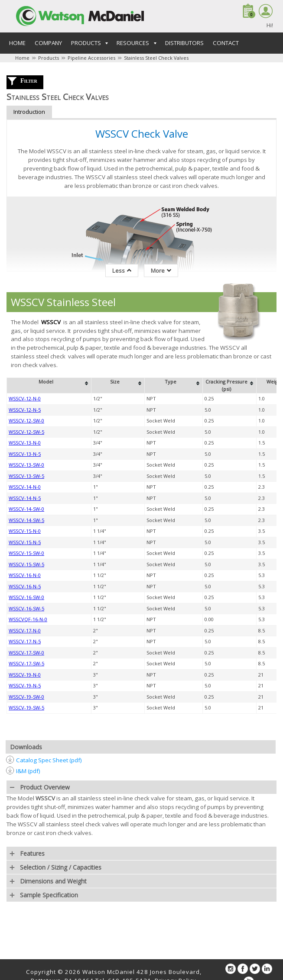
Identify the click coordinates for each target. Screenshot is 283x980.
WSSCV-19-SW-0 (26, 697)
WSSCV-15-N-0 (25, 531)
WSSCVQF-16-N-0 (28, 619)
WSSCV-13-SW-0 (26, 465)
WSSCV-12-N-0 (25, 398)
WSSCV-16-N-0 (25, 575)
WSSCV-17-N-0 (25, 630)
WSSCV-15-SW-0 (26, 553)
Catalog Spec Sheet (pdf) (49, 760)
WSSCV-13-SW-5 (26, 476)
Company (48, 43)
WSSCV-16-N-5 (25, 586)
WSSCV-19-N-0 (25, 675)
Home (17, 43)
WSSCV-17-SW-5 (26, 663)
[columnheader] (49, 386)
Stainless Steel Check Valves (156, 58)
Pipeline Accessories (91, 58)
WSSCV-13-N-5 (25, 454)
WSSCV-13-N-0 (25, 443)
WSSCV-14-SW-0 (26, 509)
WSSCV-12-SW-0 (26, 421)
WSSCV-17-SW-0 (26, 653)
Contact (226, 43)
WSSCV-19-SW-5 (26, 708)
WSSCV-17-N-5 (25, 641)
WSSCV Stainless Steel (63, 302)
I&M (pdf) (28, 771)
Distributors (184, 43)
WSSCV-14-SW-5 (26, 520)
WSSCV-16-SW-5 (26, 608)
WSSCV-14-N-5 (25, 498)
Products (49, 58)
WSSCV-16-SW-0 (26, 597)
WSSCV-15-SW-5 (26, 564)
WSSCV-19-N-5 (25, 685)
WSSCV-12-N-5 (25, 410)
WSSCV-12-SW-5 (26, 432)
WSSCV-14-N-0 (25, 487)
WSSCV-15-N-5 (25, 542)
